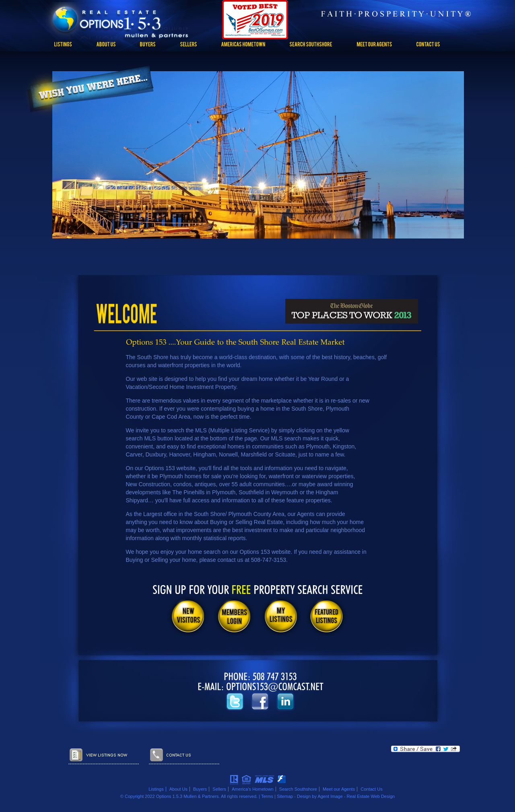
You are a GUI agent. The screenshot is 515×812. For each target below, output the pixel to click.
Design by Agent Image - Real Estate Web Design (346, 796)
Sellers (219, 789)
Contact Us (371, 789)
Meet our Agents (339, 789)
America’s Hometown (253, 789)
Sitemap (285, 796)
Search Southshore (298, 789)
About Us (178, 789)
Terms (267, 796)
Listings (156, 789)
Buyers (200, 789)
